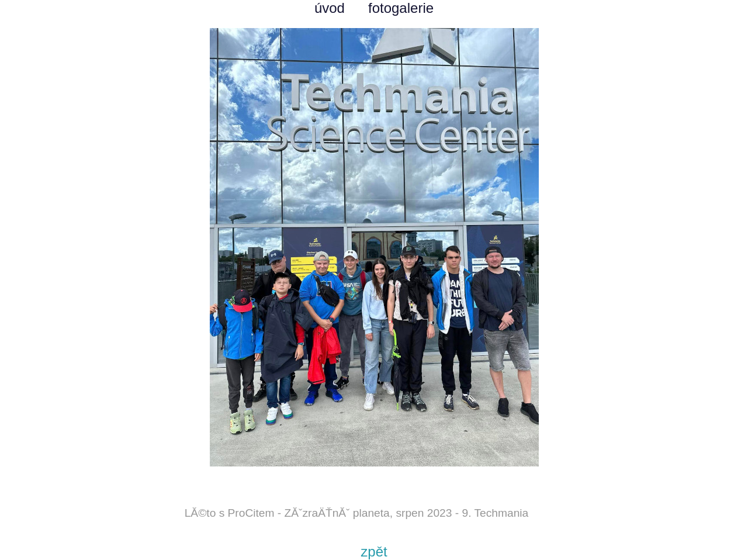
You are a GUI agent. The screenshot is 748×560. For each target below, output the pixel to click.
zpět (374, 552)
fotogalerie (401, 8)
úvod (330, 8)
